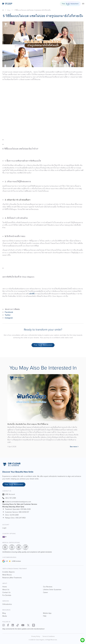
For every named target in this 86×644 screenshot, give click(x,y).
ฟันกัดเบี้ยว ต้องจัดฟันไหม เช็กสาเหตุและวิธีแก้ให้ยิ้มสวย (28, 424)
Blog (9, 10)
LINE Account (10, 494)
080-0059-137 (24, 512)
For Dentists (7, 595)
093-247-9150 (21, 518)
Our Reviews (48, 587)
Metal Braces (7, 575)
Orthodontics (7, 604)
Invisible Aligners (8, 572)
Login (4, 528)
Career (45, 592)
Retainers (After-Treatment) (12, 578)
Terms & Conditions (49, 636)
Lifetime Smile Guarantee (52, 590)
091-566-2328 (25, 509)
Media (5, 616)
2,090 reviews (16, 561)
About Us (6, 590)
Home (3, 10)
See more (73, 447)
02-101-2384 (14, 515)
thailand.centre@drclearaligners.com (18, 502)
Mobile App (47, 613)
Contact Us (6, 592)
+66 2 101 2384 (10, 498)
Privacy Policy (36, 636)
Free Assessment (70, 4)
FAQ (45, 616)
